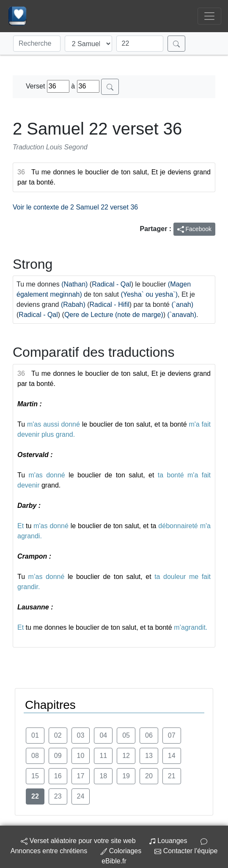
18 (103, 776)
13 (149, 756)
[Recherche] (37, 44)
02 (58, 735)
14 (172, 756)
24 (81, 796)
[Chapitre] (140, 44)
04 (103, 735)
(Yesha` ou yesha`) (149, 294)
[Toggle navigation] (209, 16)
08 (35, 756)
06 (149, 735)
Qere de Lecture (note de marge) (114, 315)
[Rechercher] (176, 44)
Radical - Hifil (110, 304)
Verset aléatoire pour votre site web (78, 841)
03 (81, 735)
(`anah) (182, 304)
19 (126, 776)
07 (172, 735)
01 (35, 735)
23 (58, 796)
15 (35, 776)
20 (149, 776)
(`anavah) (182, 315)
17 (81, 776)
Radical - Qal (111, 284)
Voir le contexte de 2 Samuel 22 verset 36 (75, 207)
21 (172, 776)
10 (81, 756)
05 (126, 735)
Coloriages (121, 851)
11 (103, 756)
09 (58, 756)
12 (126, 756)
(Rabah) (73, 304)
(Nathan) (74, 284)
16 (58, 776)
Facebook (194, 229)
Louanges (168, 841)
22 (35, 796)
